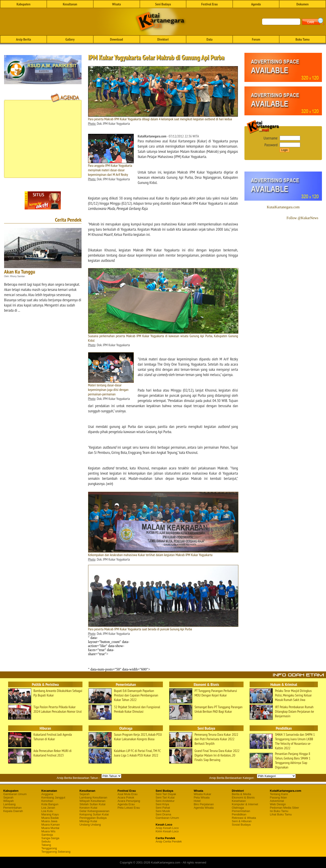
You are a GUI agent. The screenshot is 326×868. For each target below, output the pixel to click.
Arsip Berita (24, 39)
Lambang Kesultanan (93, 797)
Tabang (46, 845)
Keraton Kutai (88, 808)
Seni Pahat (163, 808)
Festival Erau (210, 4)
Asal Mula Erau (127, 794)
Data (209, 39)
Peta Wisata (202, 797)
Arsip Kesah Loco (167, 828)
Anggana (47, 794)
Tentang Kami (279, 794)
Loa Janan (48, 808)
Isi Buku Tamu (279, 811)
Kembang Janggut (53, 797)
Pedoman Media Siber (285, 808)
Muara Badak (50, 818)
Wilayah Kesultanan (93, 801)
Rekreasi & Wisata (244, 818)
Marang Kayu (50, 814)
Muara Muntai (50, 828)
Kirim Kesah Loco (167, 831)
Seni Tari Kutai (165, 797)
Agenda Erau (126, 804)
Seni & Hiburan (242, 821)
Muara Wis (48, 831)
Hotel (197, 801)
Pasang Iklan (278, 797)
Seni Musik (163, 811)
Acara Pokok (126, 797)
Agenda (256, 4)
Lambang (9, 804)
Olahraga (238, 808)
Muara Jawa (49, 821)
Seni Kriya (162, 804)
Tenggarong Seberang (56, 852)
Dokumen (303, 4)
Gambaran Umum (15, 794)
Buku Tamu (303, 39)
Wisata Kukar (202, 794)
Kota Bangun (50, 804)
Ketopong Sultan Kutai (94, 814)
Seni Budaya (163, 4)
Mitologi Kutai (88, 821)
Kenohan (47, 801)
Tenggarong (49, 848)
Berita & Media (241, 794)
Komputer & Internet (245, 804)
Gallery (70, 39)
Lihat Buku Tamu (281, 814)
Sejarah (8, 797)
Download (116, 39)
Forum (256, 39)
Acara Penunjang (129, 801)
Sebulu (46, 841)
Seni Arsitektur (165, 801)
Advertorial (277, 801)
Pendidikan (239, 814)
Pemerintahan (12, 808)
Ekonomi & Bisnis (243, 797)
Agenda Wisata (204, 808)
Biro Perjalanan (204, 804)
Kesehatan (239, 801)
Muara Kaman (51, 825)
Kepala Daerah (13, 811)
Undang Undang (90, 825)
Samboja (47, 835)
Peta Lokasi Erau (129, 808)
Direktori (163, 39)
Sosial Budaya (241, 825)
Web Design (278, 804)
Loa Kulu (47, 811)
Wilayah (8, 801)
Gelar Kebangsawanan (94, 811)
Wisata (116, 4)
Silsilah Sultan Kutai (93, 804)
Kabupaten (23, 4)
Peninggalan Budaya (93, 818)
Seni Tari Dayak (166, 794)
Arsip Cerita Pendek (169, 841)
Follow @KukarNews (302, 218)
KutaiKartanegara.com (283, 207)
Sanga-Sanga (50, 838)
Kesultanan (70, 4)
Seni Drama (163, 814)
